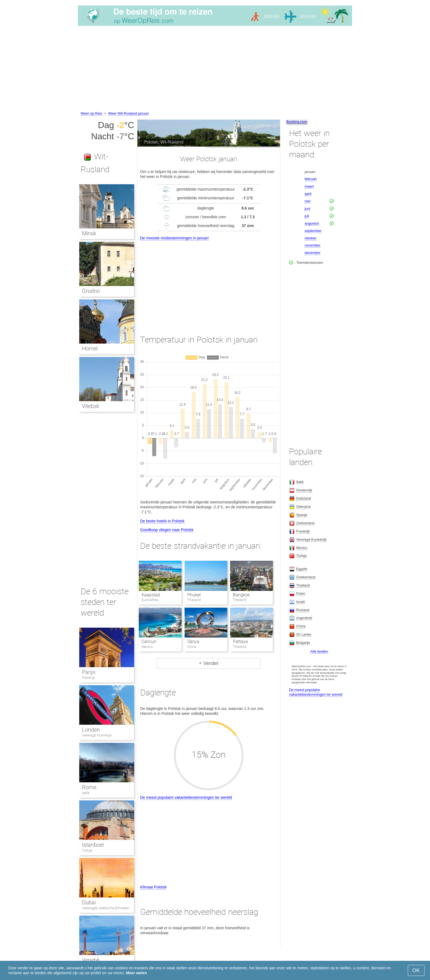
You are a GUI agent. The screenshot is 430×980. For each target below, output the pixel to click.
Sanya (193, 641)
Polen (301, 594)
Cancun (149, 641)
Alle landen (319, 651)
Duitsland (304, 498)
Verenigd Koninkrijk (97, 735)
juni (307, 209)
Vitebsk (91, 406)
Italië (86, 793)
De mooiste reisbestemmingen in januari (174, 238)
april (308, 194)
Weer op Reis (91, 113)
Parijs (89, 672)
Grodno (91, 291)
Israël (301, 602)
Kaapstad (151, 595)
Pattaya (240, 641)
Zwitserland (305, 523)
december (313, 253)
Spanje (302, 515)
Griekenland (306, 577)
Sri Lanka (304, 634)
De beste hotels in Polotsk (162, 521)
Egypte (302, 569)
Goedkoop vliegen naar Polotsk (167, 530)
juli (307, 216)
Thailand (303, 585)
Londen (91, 730)
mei (308, 201)
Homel (90, 349)
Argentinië (304, 618)
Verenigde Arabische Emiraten (106, 908)
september (313, 231)
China (301, 626)
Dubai (89, 902)
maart (309, 186)
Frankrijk (88, 678)
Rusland (303, 610)
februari (311, 179)
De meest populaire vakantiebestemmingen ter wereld (186, 797)
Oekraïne (303, 507)
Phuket (194, 595)
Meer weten (137, 973)
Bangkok (241, 595)
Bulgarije (303, 643)
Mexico (302, 548)
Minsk (89, 233)
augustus (312, 223)
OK (416, 970)
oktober (311, 238)
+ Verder (209, 663)
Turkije (87, 850)
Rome (89, 787)
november (313, 245)
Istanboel (93, 845)
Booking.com (297, 122)
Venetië (91, 960)
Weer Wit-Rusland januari (129, 113)
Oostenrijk (304, 490)
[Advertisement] (215, 69)
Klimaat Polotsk (153, 887)
